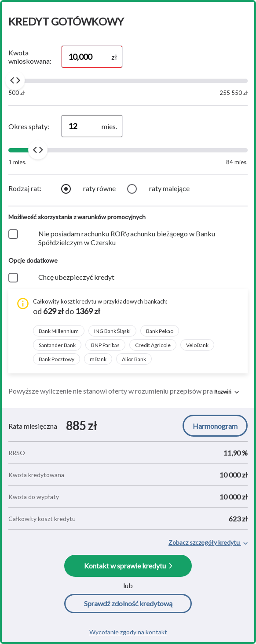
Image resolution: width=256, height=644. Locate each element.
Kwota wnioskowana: (30, 57)
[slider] (15, 80)
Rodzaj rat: (25, 188)
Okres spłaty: (29, 126)
